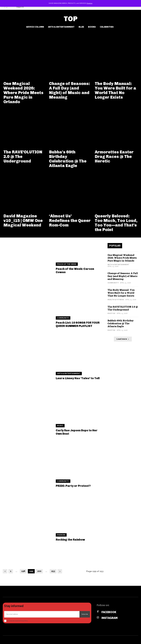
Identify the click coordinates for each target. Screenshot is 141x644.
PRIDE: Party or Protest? (73, 486)
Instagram (110, 618)
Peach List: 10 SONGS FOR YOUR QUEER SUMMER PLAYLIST (78, 324)
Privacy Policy (24, 621)
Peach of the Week (67, 264)
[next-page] (60, 571)
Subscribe (85, 614)
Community (63, 318)
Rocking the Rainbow (70, 540)
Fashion (61, 535)
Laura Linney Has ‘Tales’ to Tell (78, 378)
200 (39, 571)
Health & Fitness (116, 300)
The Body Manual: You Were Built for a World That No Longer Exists (115, 90)
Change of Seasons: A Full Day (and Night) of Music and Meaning (69, 90)
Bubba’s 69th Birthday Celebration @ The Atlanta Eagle (68, 159)
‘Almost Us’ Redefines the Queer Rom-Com (70, 221)
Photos (111, 313)
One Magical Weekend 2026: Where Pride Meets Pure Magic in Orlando (23, 93)
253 (53, 571)
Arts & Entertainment (61, 27)
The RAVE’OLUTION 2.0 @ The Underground (123, 308)
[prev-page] (5, 571)
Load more (123, 339)
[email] (42, 614)
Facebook (109, 612)
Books (92, 27)
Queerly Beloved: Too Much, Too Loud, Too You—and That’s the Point (116, 223)
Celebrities (107, 27)
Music (60, 426)
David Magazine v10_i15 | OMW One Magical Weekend (23, 221)
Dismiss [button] (90, 3)
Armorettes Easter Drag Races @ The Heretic (114, 157)
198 (23, 571)
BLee (81, 27)
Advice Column (35, 27)
